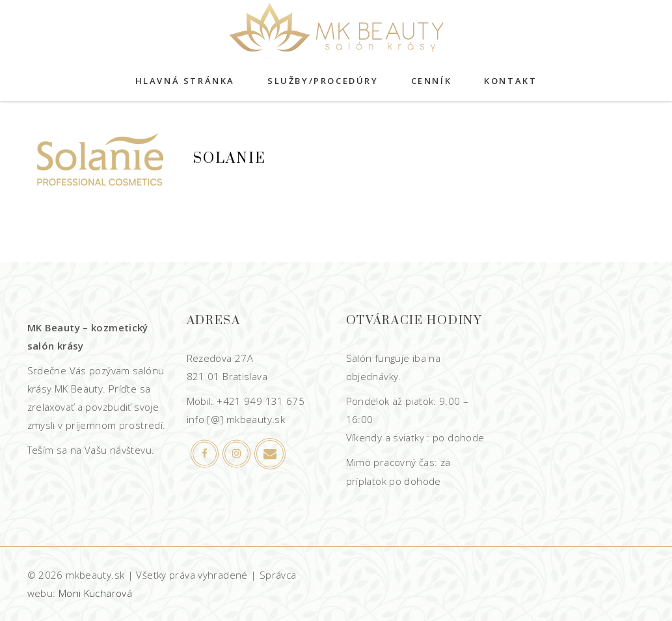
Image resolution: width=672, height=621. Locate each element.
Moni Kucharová (95, 593)
